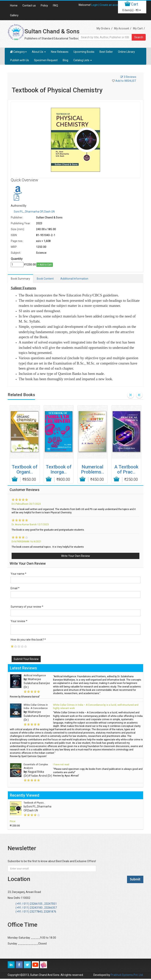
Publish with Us (20, 60)
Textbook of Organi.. (25, 469)
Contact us (29, 5)
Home (14, 5)
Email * (15, 588)
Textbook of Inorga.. (59, 469)
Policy (44, 5)
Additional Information (74, 279)
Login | (95, 5)
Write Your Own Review (76, 556)
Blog (65, 60)
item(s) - (132, 10)
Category (18, 52)
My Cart (138, 28)
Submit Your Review (26, 659)
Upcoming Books (84, 52)
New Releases (60, 52)
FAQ (55, 5)
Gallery (14, 15)
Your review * (19, 621)
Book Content (45, 279)
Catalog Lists (83, 60)
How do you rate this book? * (28, 640)
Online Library (126, 52)
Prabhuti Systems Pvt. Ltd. (127, 975)
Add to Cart (15, 479)
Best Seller (106, 52)
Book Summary (20, 279)
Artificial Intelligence (35, 675)
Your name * (18, 574)
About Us (39, 52)
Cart (135, 4)
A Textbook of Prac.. (126, 469)
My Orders (103, 28)
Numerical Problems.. (93, 469)
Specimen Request (46, 60)
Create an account (111, 5)
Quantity (17, 259)
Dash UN (49, 212)
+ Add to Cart (45, 265)
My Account (122, 28)
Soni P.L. (19, 212)
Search (139, 37)
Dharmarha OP (34, 212)
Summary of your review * (27, 607)
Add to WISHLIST (126, 81)
